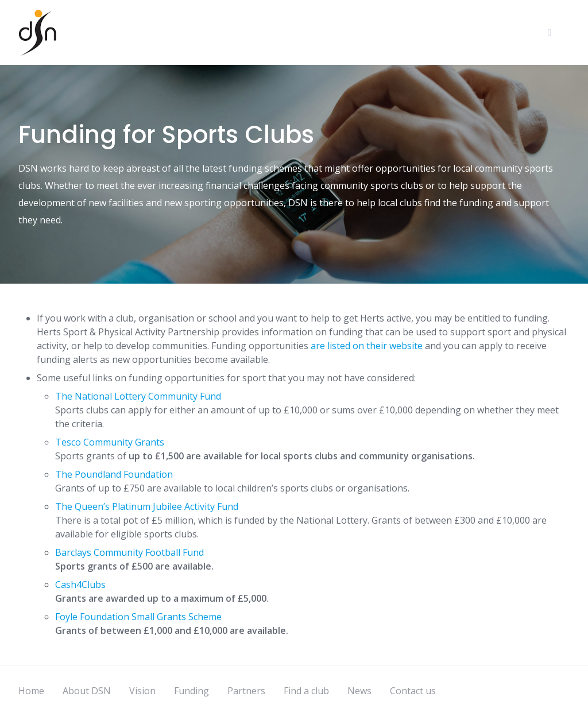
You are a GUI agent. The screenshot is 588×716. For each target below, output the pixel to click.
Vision (142, 691)
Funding (192, 691)
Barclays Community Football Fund (129, 552)
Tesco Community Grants (110, 442)
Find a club (306, 691)
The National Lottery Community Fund (138, 396)
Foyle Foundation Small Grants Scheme (140, 617)
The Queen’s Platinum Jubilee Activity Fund (147, 506)
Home (31, 691)
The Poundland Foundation (114, 474)
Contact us (413, 691)
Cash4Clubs (80, 585)
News (359, 691)
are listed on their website (367, 346)
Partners (246, 691)
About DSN (87, 691)
